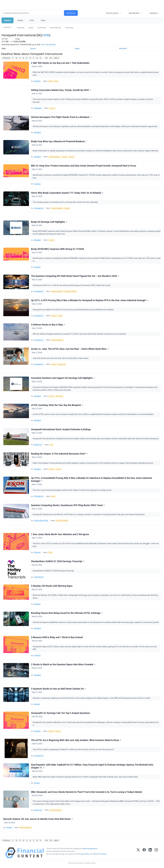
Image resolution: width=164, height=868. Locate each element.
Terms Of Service (100, 854)
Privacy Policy (84, 854)
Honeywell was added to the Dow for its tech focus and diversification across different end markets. (74, 310)
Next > (57, 58)
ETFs (32, 20)
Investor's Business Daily (41, 521)
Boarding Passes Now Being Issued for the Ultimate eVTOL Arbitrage (67, 613)
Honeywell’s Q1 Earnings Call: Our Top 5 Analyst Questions (61, 713)
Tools (43, 20)
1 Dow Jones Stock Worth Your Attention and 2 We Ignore (60, 534)
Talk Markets (38, 108)
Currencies (42, 28)
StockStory (37, 81)
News (31, 28)
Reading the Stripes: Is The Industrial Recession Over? (59, 454)
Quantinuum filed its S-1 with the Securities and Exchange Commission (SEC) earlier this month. (72, 285)
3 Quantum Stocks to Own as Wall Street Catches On (58, 689)
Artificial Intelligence (55, 157)
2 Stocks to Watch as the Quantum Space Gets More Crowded (63, 664)
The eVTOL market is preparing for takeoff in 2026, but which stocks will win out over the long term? (74, 750)
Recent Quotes (112, 13)
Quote (33, 48)
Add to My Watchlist (48, 45)
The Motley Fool (39, 208)
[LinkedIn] (150, 853)
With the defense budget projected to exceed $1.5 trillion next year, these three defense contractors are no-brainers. (80, 334)
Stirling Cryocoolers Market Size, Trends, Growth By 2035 (61, 90)
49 (46, 58)
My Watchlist (134, 13)
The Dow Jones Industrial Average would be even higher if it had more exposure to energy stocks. (73, 490)
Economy (52, 108)
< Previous (6, 58)
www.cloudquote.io (90, 848)
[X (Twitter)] (138, 853)
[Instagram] (156, 853)
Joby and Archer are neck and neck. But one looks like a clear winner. (61, 358)
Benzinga (37, 704)
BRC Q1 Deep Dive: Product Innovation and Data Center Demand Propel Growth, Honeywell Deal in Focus (84, 166)
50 (51, 58)
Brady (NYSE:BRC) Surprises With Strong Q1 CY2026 (58, 249)
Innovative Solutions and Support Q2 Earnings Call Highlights (63, 378)
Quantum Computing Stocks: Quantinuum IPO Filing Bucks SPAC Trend (68, 505)
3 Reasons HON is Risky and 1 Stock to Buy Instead (57, 637)
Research (123, 48)
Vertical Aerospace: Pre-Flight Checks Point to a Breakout (61, 117)
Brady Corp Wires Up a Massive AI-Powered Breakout (59, 141)
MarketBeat (38, 133)
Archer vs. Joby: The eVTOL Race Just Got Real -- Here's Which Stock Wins (70, 349)
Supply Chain (62, 364)
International (55, 28)
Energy (50, 81)
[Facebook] (144, 853)
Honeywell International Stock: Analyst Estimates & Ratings (61, 429)
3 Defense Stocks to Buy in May (48, 325)
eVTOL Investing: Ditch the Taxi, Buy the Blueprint (57, 405)
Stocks (20, 20)
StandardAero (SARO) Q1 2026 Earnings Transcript (58, 561)
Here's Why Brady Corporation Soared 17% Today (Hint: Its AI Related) (67, 193)
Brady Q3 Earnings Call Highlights (49, 222)
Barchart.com (38, 445)
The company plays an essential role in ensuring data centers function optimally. (66, 202)
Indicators (154, 13)
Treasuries (69, 28)
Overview (21, 28)
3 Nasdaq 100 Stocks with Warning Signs (52, 586)
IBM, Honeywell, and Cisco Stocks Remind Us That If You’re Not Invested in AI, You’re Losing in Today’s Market (87, 792)
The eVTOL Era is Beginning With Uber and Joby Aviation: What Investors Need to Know (76, 740)
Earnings (65, 157)
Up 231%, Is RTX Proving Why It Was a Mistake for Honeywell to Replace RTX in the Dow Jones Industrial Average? (90, 300)
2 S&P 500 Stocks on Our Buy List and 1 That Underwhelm (60, 63)
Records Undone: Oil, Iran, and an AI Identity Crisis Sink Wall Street (38, 819)
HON (46, 35)
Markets (7, 20)
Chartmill (9, 828)
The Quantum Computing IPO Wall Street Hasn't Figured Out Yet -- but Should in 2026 (75, 276)
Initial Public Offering (70, 292)
